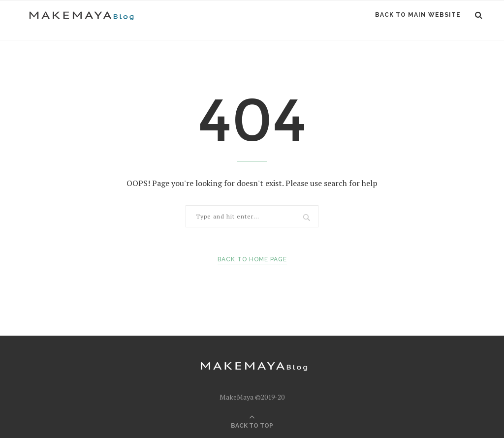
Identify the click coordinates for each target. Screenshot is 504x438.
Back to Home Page (252, 259)
